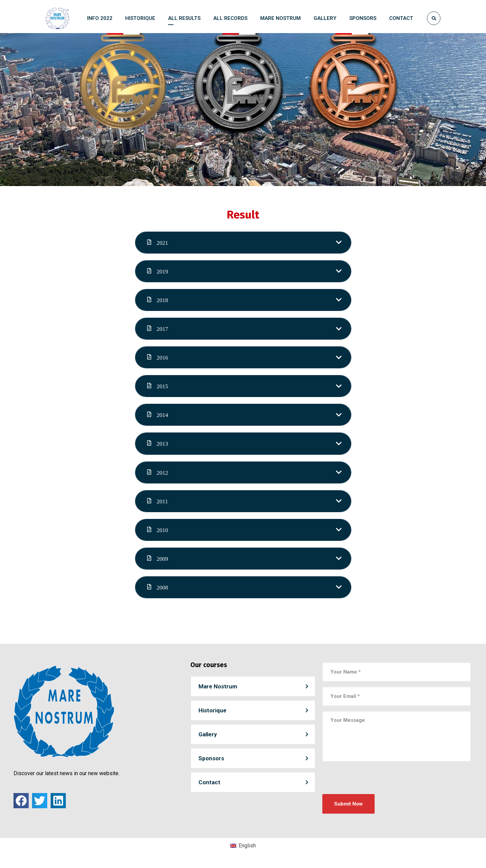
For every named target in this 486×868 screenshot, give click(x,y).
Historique (212, 715)
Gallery (208, 739)
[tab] (243, 243)
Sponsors (211, 763)
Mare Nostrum (218, 691)
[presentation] (374, 786)
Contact (209, 787)
